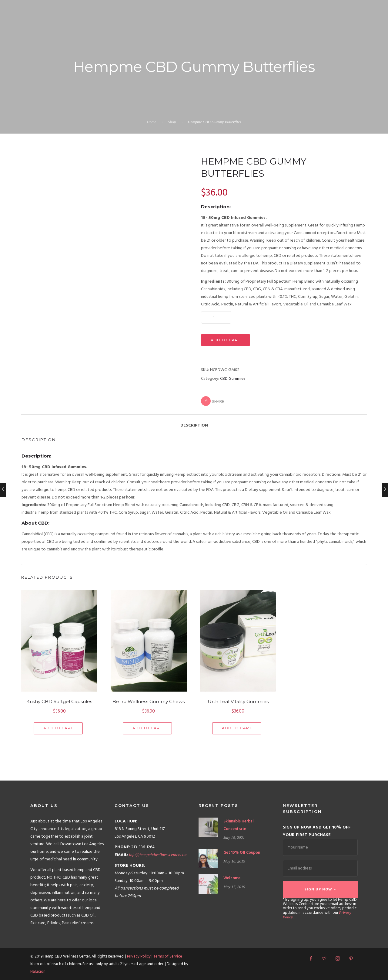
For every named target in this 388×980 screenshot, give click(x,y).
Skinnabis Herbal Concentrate (239, 825)
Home (151, 122)
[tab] (194, 422)
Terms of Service (168, 956)
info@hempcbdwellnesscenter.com (158, 855)
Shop (172, 122)
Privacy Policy (139, 956)
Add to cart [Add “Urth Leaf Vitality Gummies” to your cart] (237, 728)
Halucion (38, 972)
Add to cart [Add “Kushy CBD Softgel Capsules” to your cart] (58, 728)
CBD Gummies (233, 379)
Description (194, 425)
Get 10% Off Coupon (242, 853)
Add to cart (226, 340)
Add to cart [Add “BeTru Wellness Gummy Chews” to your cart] (147, 728)
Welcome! (232, 878)
